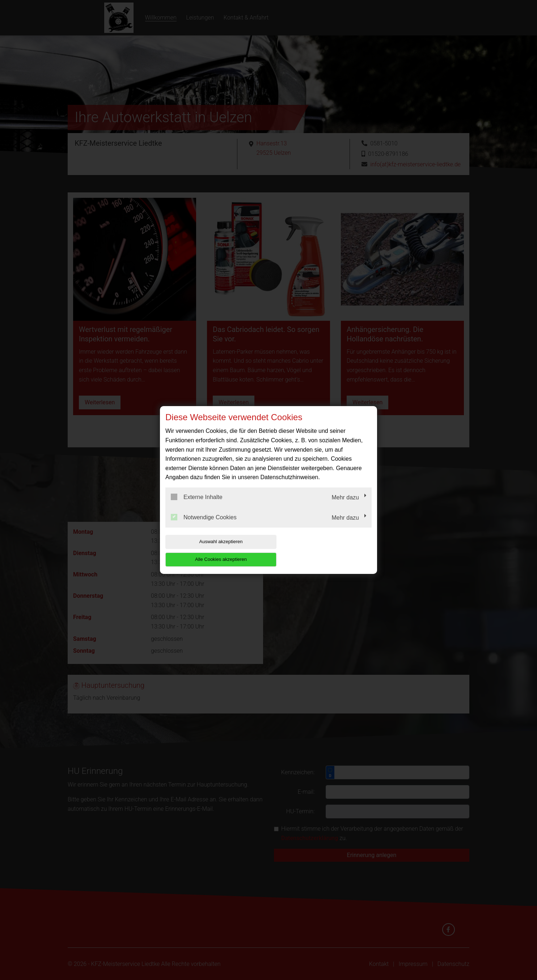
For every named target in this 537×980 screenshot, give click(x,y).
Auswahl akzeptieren (212, 551)
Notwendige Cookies (204, 526)
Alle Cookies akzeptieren (325, 551)
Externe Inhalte (197, 506)
